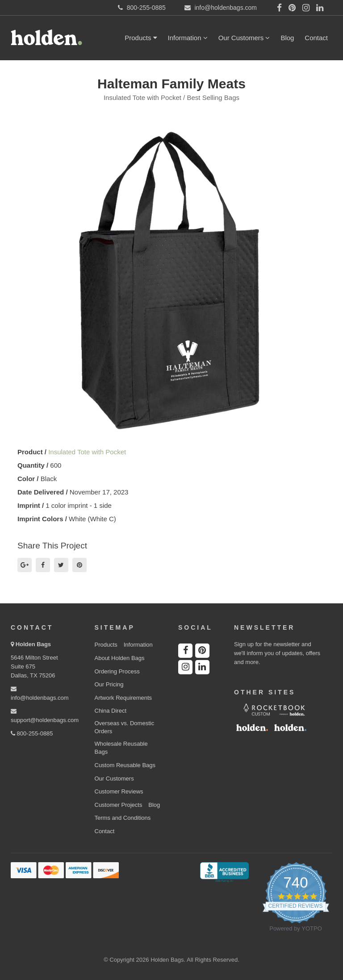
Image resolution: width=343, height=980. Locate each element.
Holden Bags (33, 644)
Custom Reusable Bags (125, 765)
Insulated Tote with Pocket (87, 452)
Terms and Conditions (123, 818)
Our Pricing (109, 684)
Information (188, 38)
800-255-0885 (32, 733)
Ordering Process (117, 671)
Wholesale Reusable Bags (121, 748)
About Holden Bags (120, 658)
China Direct (111, 711)
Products (141, 38)
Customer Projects (119, 805)
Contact (316, 38)
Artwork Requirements (123, 698)
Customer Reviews (119, 791)
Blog (287, 38)
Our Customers (244, 38)
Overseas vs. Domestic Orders (125, 727)
